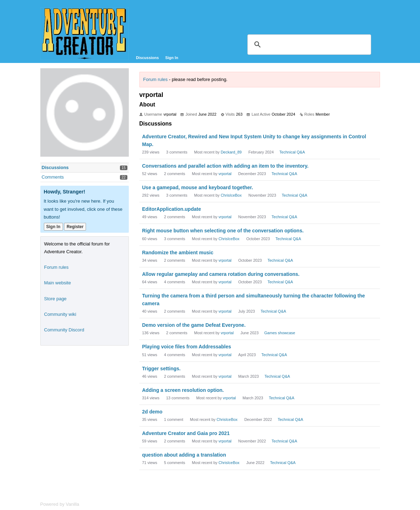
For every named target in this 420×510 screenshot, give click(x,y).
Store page (56, 299)
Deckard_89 (231, 152)
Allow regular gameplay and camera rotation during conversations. (221, 274)
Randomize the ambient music (178, 253)
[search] (308, 45)
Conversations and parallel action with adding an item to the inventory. (225, 166)
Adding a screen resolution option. (183, 390)
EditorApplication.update (172, 209)
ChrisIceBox (231, 195)
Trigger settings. (162, 369)
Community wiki (60, 314)
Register (75, 227)
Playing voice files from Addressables (187, 347)
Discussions (147, 58)
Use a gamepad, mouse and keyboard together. (198, 187)
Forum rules (156, 79)
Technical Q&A (292, 152)
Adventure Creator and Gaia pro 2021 (186, 433)
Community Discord (64, 330)
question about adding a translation (184, 455)
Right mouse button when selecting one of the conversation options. (223, 231)
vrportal (225, 174)
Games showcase (280, 333)
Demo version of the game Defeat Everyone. (194, 325)
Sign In (172, 58)
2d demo (153, 412)
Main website (58, 283)
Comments (53, 177)
